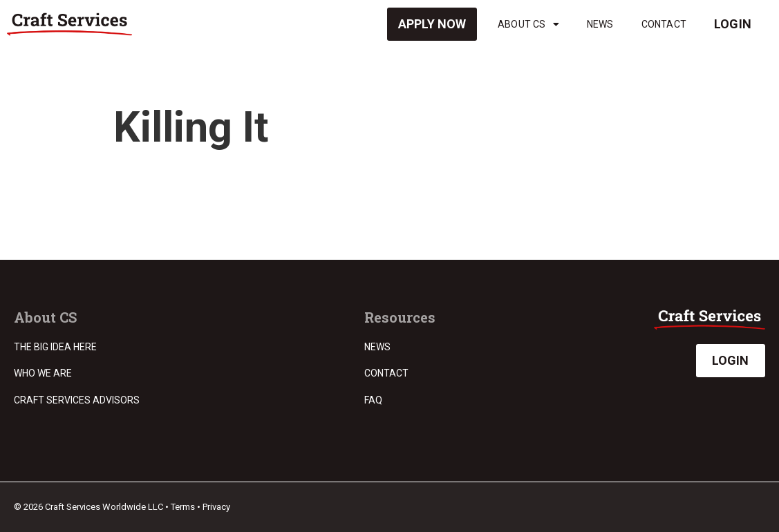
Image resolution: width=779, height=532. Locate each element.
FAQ (373, 400)
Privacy (216, 507)
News (600, 24)
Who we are (43, 373)
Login (733, 24)
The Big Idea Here (55, 347)
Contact (664, 24)
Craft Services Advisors (77, 400)
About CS (528, 24)
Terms (183, 507)
